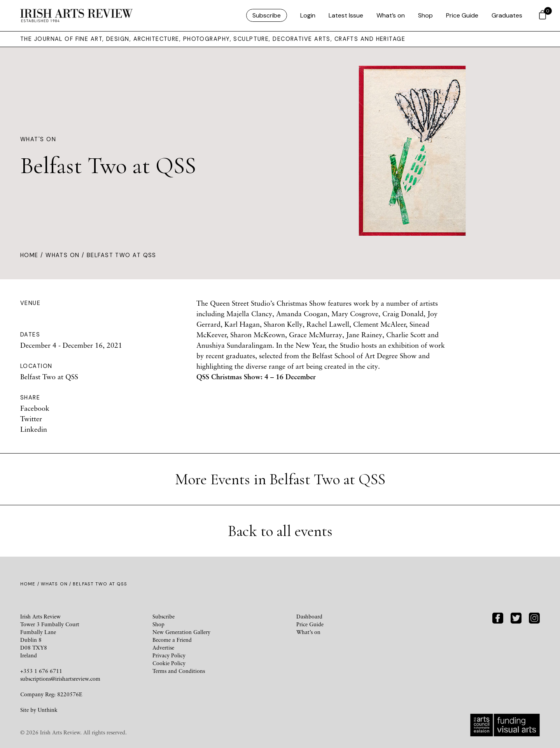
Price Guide (462, 15)
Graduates (507, 15)
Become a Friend (172, 640)
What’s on (391, 15)
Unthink (48, 710)
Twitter (31, 419)
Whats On (63, 255)
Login (308, 15)
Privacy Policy (169, 655)
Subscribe (267, 15)
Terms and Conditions (179, 671)
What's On (38, 139)
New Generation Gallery (181, 632)
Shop (425, 15)
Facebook (35, 408)
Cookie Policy (169, 663)
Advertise (163, 647)
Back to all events (280, 531)
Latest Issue (346, 15)
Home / (33, 255)
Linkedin (34, 429)
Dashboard (309, 616)
